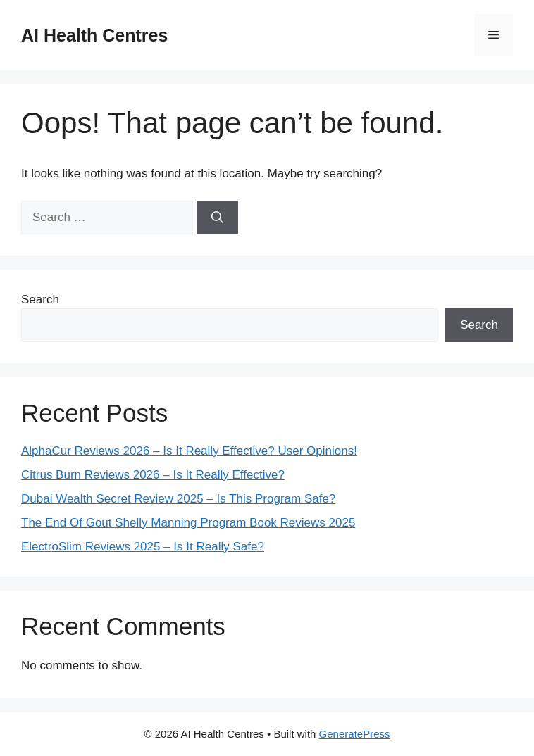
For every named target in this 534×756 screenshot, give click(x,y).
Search (40, 300)
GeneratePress (355, 734)
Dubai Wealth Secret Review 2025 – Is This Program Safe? (178, 499)
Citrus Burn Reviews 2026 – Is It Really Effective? (153, 475)
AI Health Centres (94, 35)
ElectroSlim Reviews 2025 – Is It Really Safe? (143, 547)
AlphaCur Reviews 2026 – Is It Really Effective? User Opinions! (189, 451)
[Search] (217, 218)
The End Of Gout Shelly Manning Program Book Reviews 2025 (188, 523)
